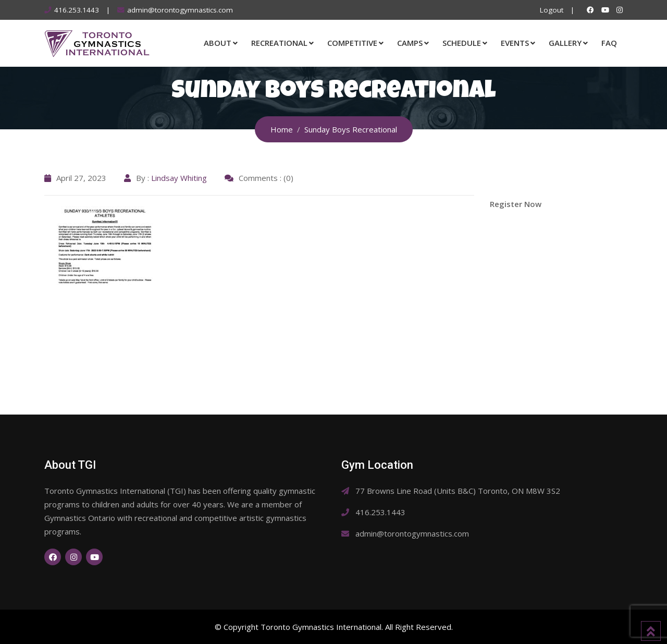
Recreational (279, 43)
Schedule (462, 43)
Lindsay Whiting (179, 178)
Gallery (565, 43)
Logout (552, 10)
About (218, 43)
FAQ (609, 43)
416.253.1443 (77, 10)
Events (515, 43)
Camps (410, 43)
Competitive (352, 43)
